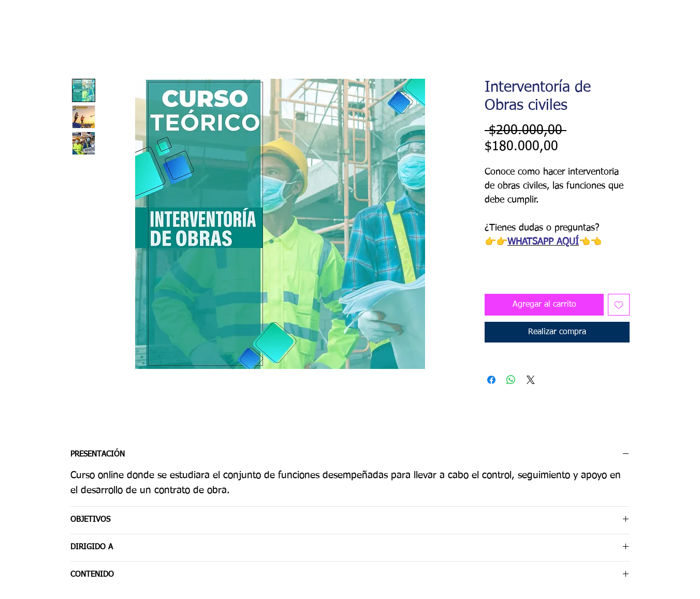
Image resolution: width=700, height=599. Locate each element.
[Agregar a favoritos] (619, 305)
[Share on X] (531, 380)
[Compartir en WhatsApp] (511, 380)
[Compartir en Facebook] (491, 380)
